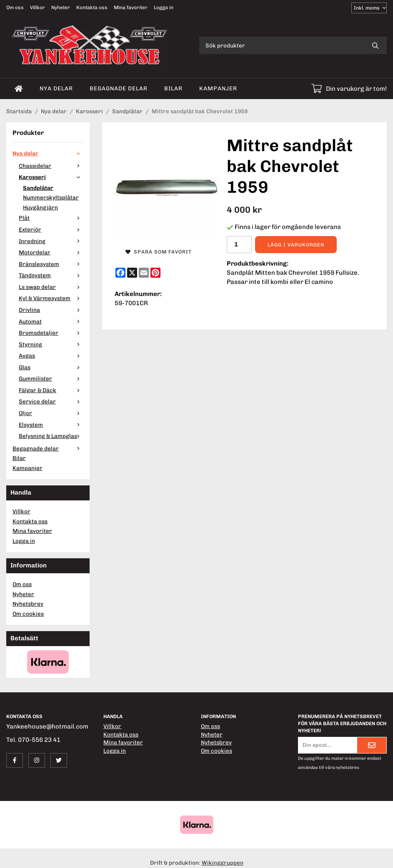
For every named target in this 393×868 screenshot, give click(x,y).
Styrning (51, 344)
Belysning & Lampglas (51, 436)
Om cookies (28, 614)
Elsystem (51, 425)
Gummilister (51, 378)
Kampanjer (218, 88)
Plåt (51, 218)
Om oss (15, 7)
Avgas (51, 356)
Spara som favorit (159, 252)
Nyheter (61, 7)
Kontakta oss (92, 7)
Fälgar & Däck (51, 390)
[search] (375, 45)
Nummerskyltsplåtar (51, 197)
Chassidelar (51, 166)
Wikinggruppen (223, 863)
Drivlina (51, 310)
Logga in (164, 7)
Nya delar (56, 88)
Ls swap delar (51, 287)
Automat (51, 321)
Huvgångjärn (40, 207)
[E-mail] (144, 273)
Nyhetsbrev (28, 604)
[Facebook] (120, 273)
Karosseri (51, 177)
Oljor (51, 413)
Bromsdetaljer (51, 333)
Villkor (38, 7)
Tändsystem (51, 275)
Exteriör (51, 229)
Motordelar (51, 252)
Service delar (51, 401)
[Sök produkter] (282, 45)
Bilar (173, 88)
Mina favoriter (131, 7)
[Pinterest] (155, 273)
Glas (51, 367)
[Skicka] (372, 745)
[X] (132, 273)
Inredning (51, 241)
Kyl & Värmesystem (51, 298)
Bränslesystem (51, 264)
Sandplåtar (38, 188)
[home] (19, 89)
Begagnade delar (119, 88)
